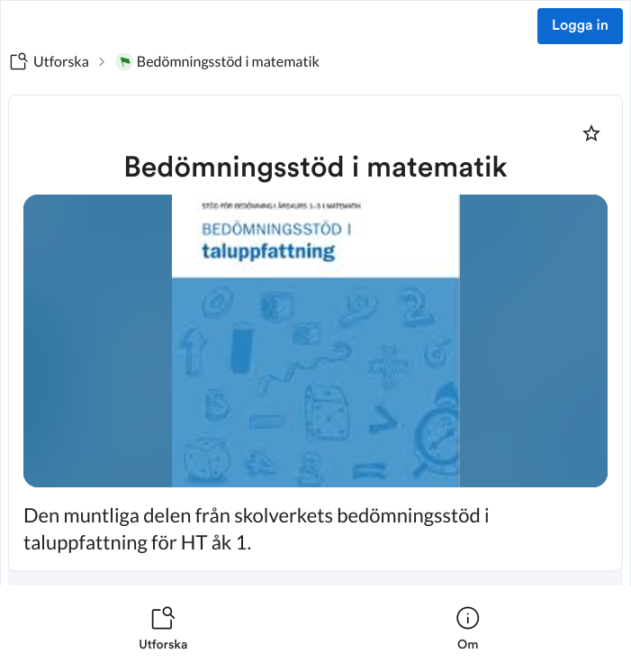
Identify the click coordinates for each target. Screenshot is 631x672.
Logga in (580, 26)
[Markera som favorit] (591, 133)
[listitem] (163, 629)
